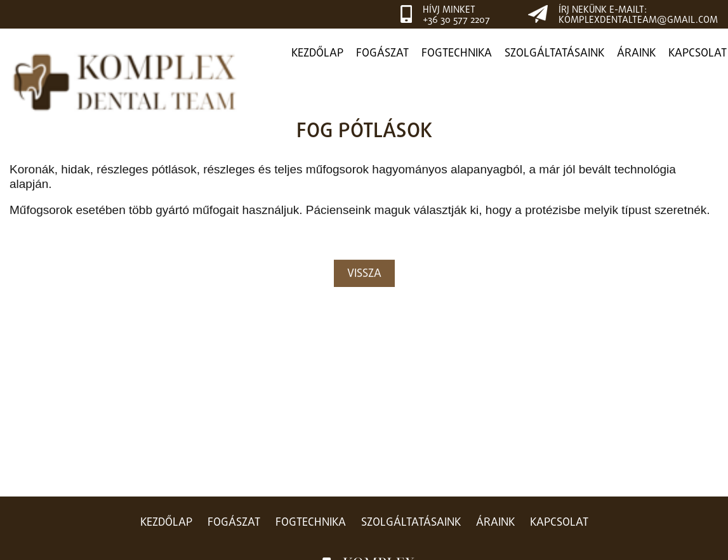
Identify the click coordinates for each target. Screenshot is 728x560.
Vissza (364, 275)
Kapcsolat (698, 54)
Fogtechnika (457, 54)
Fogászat (382, 54)
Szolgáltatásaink (554, 54)
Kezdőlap (317, 54)
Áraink (636, 54)
